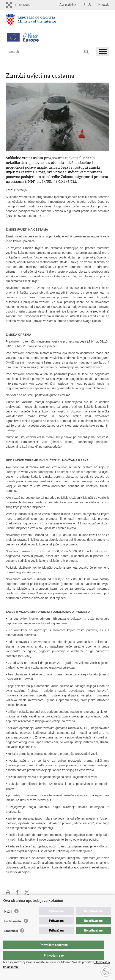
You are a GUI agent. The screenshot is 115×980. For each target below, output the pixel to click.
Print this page (8, 892)
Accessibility (68, 5)
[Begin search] (86, 52)
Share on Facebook (17, 892)
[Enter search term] (25, 52)
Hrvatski (104, 5)
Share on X (27, 892)
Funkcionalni (13, 930)
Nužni (8, 920)
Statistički (11, 939)
